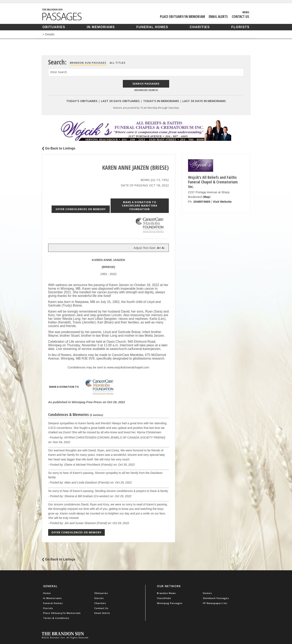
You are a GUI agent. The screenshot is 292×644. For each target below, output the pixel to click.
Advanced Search (146, 90)
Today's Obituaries (82, 101)
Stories (99, 598)
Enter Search (59, 72)
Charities (200, 27)
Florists (240, 27)
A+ (159, 248)
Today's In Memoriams (161, 101)
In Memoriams (101, 27)
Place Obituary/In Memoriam (182, 16)
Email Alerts (218, 16)
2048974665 (202, 202)
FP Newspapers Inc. (216, 603)
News (246, 12)
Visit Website (222, 202)
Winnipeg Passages (170, 603)
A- (163, 248)
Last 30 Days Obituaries (120, 101)
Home (47, 593)
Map (207, 197)
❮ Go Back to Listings (59, 148)
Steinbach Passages (216, 598)
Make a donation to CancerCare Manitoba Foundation (140, 206)
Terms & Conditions (56, 618)
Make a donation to (84, 387)
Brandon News (166, 593)
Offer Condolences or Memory (81, 209)
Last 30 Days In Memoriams (204, 101)
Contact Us (240, 16)
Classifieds (164, 598)
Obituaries (54, 27)
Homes (207, 593)
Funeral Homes (152, 27)
